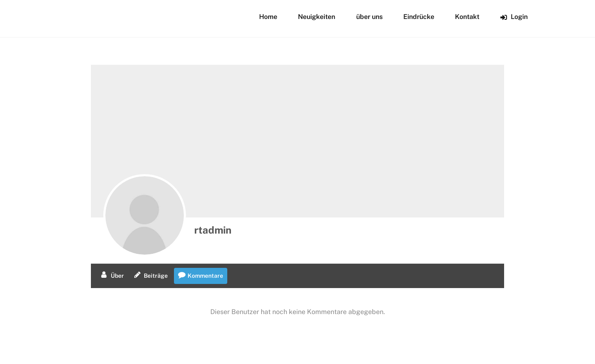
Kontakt (467, 17)
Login (514, 17)
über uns (369, 17)
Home (268, 17)
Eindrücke (419, 17)
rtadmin (213, 230)
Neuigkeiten (317, 17)
